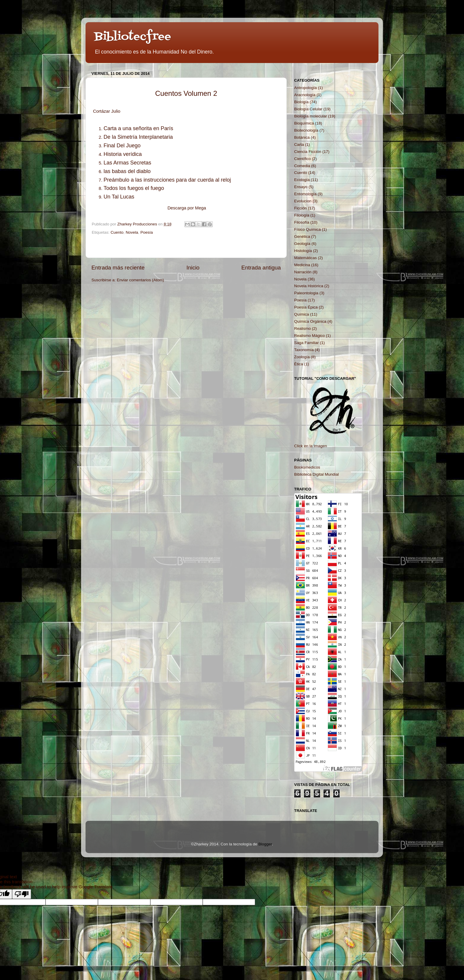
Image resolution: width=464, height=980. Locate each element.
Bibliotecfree (133, 37)
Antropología (306, 88)
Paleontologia (306, 293)
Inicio (193, 268)
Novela (132, 232)
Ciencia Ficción (308, 152)
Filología (302, 215)
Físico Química (307, 229)
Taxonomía (304, 350)
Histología (303, 251)
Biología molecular (311, 116)
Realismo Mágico (310, 336)
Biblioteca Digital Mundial (316, 474)
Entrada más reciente (118, 268)
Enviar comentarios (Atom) (141, 280)
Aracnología (305, 95)
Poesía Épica (306, 307)
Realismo (302, 328)
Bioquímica (304, 123)
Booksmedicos (307, 467)
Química (302, 314)
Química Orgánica (310, 321)
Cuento (117, 232)
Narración (303, 272)
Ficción (301, 208)
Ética (299, 364)
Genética (302, 236)
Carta (299, 145)
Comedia (302, 166)
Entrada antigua (261, 268)
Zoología (302, 357)
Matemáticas (306, 258)
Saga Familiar (306, 343)
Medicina (302, 265)
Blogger (265, 844)
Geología (302, 244)
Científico (302, 159)
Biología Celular (308, 109)
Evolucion (303, 201)
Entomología (305, 194)
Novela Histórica (309, 286)
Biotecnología (306, 130)
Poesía (146, 232)
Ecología (302, 180)
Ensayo (301, 187)
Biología (301, 102)
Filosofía (302, 222)
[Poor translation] (22, 894)
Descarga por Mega (187, 208)
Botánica (302, 137)
